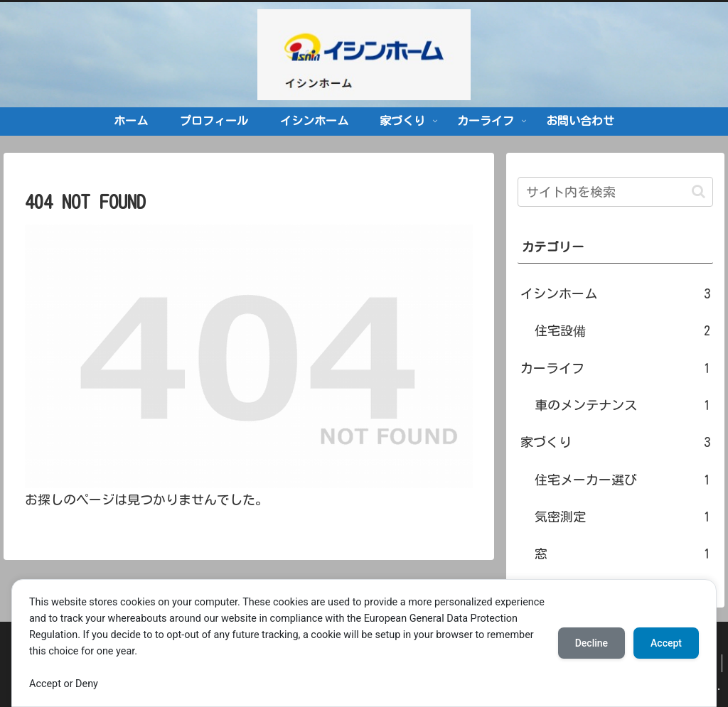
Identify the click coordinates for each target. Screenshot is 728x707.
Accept (666, 643)
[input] (615, 192)
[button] (698, 191)
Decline (591, 643)
